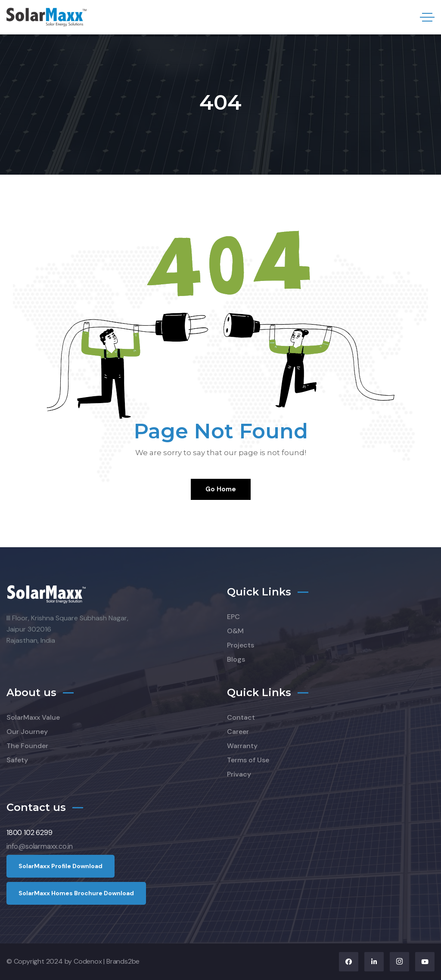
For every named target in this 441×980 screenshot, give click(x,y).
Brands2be (123, 961)
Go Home (221, 489)
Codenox (88, 961)
